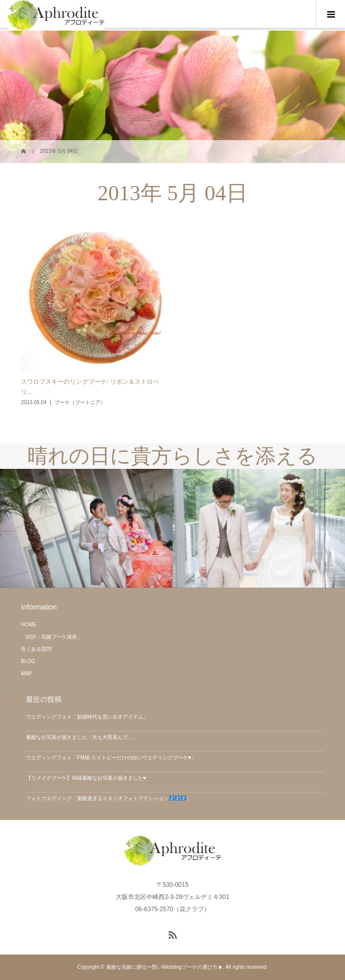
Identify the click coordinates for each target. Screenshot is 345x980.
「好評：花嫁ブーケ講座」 (51, 637)
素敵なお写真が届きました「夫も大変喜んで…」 (82, 737)
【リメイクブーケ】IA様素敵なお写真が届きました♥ (86, 778)
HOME (29, 625)
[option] (86, 529)
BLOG (28, 661)
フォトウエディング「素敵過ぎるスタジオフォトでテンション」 (109, 798)
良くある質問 (36, 649)
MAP (26, 673)
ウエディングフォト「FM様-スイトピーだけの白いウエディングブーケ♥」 (111, 758)
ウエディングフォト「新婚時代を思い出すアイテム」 (87, 717)
